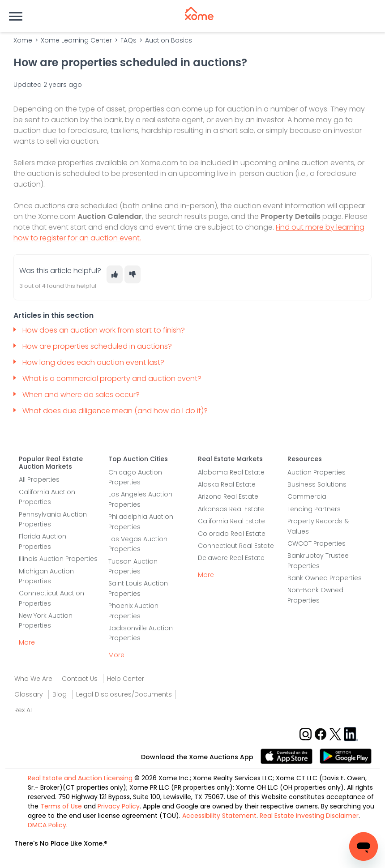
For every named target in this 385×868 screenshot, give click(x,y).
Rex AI (23, 710)
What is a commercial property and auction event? (113, 378)
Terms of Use (61, 806)
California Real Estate (231, 521)
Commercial (308, 496)
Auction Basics (169, 40)
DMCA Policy (47, 825)
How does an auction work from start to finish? (105, 330)
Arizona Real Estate (228, 496)
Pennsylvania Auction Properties (53, 519)
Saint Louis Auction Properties (138, 588)
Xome (23, 40)
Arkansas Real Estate (231, 509)
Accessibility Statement (219, 816)
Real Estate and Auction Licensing (80, 778)
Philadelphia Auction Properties (141, 522)
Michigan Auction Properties (46, 576)
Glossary (29, 694)
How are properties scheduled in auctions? (97, 346)
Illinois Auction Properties (58, 559)
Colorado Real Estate (232, 534)
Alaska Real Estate (227, 484)
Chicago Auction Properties (135, 477)
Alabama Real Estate (231, 472)
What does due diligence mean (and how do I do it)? (117, 411)
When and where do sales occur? (82, 395)
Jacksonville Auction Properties (141, 633)
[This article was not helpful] (133, 274)
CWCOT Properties (317, 543)
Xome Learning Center (76, 40)
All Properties (39, 479)
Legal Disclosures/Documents (124, 694)
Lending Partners (314, 509)
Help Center (126, 679)
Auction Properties (317, 472)
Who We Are (33, 679)
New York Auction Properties (46, 620)
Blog (60, 694)
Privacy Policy (119, 806)
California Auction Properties (47, 497)
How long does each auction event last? (94, 362)
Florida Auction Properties (43, 541)
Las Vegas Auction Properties (138, 544)
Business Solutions (317, 484)
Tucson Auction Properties (133, 566)
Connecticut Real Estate (236, 546)
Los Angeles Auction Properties (140, 499)
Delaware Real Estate (231, 558)
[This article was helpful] (115, 274)
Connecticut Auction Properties (51, 598)
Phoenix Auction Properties (133, 611)
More (27, 642)
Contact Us (80, 679)
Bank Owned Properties (325, 578)
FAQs (128, 40)
